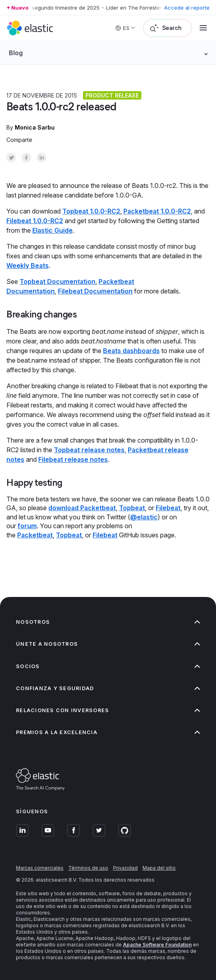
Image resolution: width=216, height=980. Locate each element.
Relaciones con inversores (108, 710)
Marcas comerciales (40, 868)
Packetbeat (35, 535)
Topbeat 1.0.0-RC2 (91, 211)
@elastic (144, 517)
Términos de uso (88, 868)
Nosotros (108, 622)
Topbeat (132, 508)
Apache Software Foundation (157, 945)
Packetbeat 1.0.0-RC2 (157, 211)
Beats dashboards (131, 351)
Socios (108, 666)
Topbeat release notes (89, 450)
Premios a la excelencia (108, 732)
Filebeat (168, 508)
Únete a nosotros (108, 644)
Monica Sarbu (35, 127)
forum (27, 526)
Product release (112, 95)
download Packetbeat (82, 508)
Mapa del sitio (159, 868)
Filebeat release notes (73, 459)
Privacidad (125, 868)
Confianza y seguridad (108, 688)
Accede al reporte (187, 8)
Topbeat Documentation (57, 281)
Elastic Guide (53, 230)
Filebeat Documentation (95, 291)
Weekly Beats (28, 265)
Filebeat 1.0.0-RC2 (35, 221)
